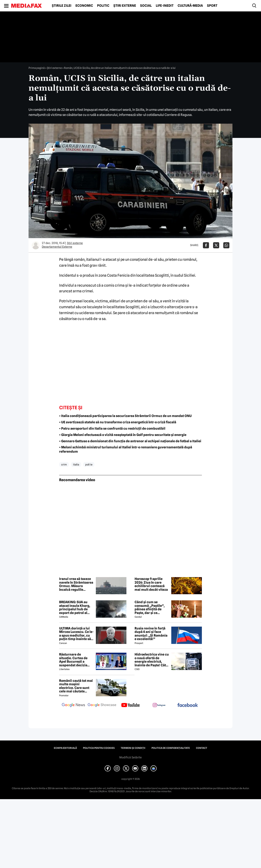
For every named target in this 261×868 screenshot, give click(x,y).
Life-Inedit (165, 6)
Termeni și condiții (133, 748)
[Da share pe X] (216, 245)
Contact (202, 748)
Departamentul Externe (57, 247)
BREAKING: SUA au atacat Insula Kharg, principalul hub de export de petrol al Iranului (75, 607)
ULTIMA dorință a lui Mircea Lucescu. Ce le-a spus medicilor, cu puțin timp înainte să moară (76, 634)
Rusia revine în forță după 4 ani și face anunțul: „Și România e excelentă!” (151, 634)
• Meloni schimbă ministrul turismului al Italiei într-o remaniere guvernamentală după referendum (126, 449)
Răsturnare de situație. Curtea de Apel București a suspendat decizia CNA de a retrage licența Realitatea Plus (76, 660)
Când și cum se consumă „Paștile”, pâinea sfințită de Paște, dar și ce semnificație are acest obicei (152, 607)
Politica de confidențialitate (171, 748)
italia (76, 464)
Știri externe (125, 6)
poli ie (89, 464)
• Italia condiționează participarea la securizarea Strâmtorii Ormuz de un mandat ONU (125, 416)
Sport (212, 6)
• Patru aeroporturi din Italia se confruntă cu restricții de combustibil (112, 428)
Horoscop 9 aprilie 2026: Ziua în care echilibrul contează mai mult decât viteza (151, 584)
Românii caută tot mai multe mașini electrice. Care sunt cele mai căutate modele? (76, 686)
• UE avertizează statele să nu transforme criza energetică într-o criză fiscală (118, 422)
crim (64, 464)
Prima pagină (37, 68)
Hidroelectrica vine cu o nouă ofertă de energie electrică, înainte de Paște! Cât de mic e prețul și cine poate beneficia (152, 660)
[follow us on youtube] (130, 705)
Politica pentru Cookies (99, 748)
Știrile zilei (62, 6)
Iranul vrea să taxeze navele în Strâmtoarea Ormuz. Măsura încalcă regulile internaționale (76, 584)
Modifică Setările (130, 757)
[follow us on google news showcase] (102, 705)
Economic (84, 6)
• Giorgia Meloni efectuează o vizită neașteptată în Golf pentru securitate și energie (123, 435)
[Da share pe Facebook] (206, 245)
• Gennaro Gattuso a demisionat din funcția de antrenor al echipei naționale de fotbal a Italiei (130, 441)
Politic (103, 6)
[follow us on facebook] (188, 705)
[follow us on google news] (73, 705)
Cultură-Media (190, 6)
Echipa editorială (65, 748)
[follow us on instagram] (159, 705)
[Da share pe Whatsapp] (226, 245)
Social (146, 6)
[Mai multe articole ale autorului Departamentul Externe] (36, 245)
